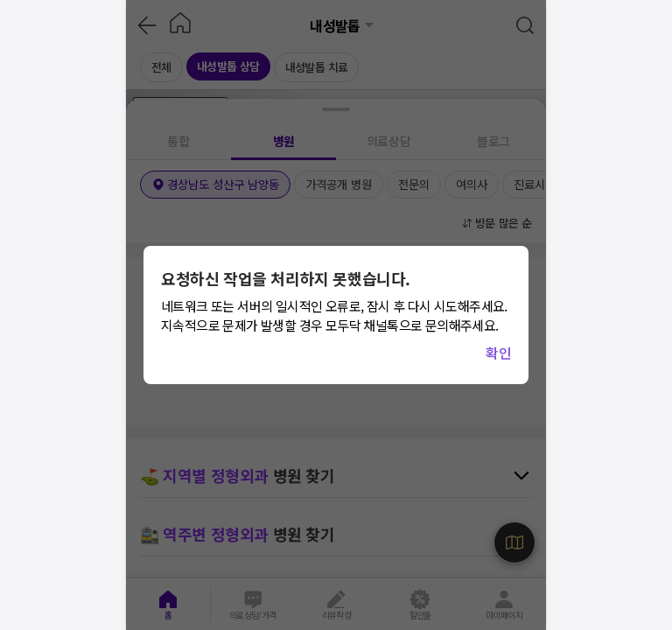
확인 (498, 353)
